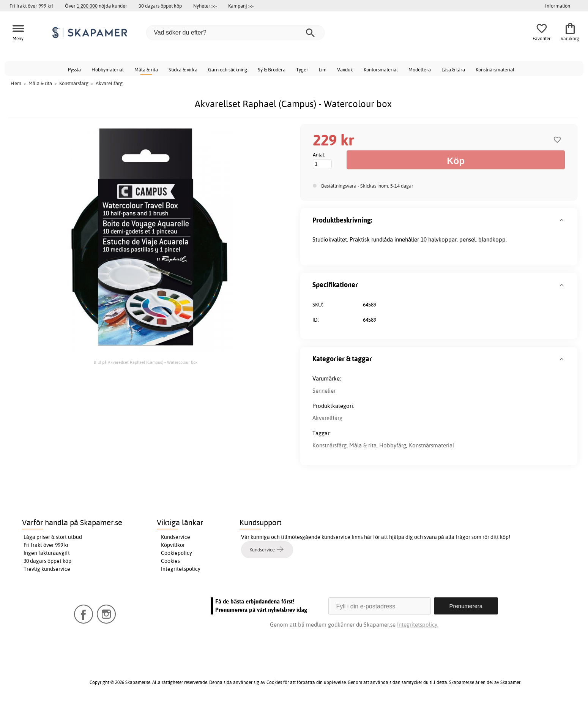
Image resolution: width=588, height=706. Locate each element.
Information (558, 6)
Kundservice (176, 537)
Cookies (170, 561)
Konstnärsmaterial (495, 69)
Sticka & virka (183, 69)
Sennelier (324, 391)
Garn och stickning (228, 69)
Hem (16, 83)
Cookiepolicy (177, 553)
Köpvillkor (173, 545)
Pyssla (74, 69)
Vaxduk (345, 69)
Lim (323, 69)
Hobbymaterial (108, 69)
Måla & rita (146, 69)
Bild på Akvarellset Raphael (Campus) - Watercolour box (146, 362)
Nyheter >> (205, 6)
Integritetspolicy (181, 569)
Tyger (302, 69)
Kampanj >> (241, 6)
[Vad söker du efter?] (235, 33)
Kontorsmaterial (381, 69)
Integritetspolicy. (418, 625)
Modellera (420, 69)
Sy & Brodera (272, 69)
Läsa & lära (453, 69)
